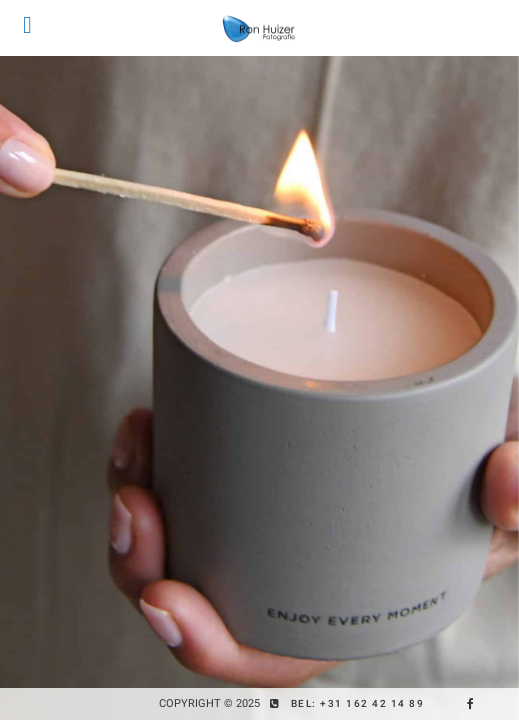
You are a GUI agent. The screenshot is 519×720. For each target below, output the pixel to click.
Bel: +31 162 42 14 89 (358, 703)
